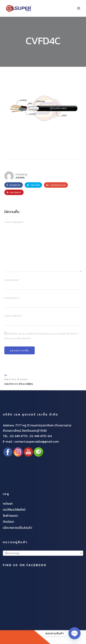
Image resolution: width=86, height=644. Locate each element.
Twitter (33, 185)
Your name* (12, 280)
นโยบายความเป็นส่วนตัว (17, 528)
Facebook (14, 185)
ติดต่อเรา (8, 522)
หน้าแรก (8, 504)
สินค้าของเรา (10, 516)
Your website (13, 316)
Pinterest (14, 192)
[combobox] (43, 553)
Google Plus (56, 185)
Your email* (12, 298)
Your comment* (14, 222)
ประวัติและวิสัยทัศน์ (14, 510)
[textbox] (43, 553)
